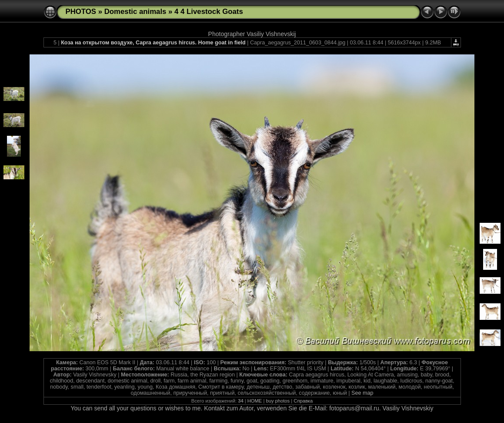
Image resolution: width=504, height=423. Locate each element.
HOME (255, 401)
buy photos (278, 401)
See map (362, 393)
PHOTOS (81, 12)
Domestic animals (135, 12)
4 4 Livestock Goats (209, 12)
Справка (303, 401)
